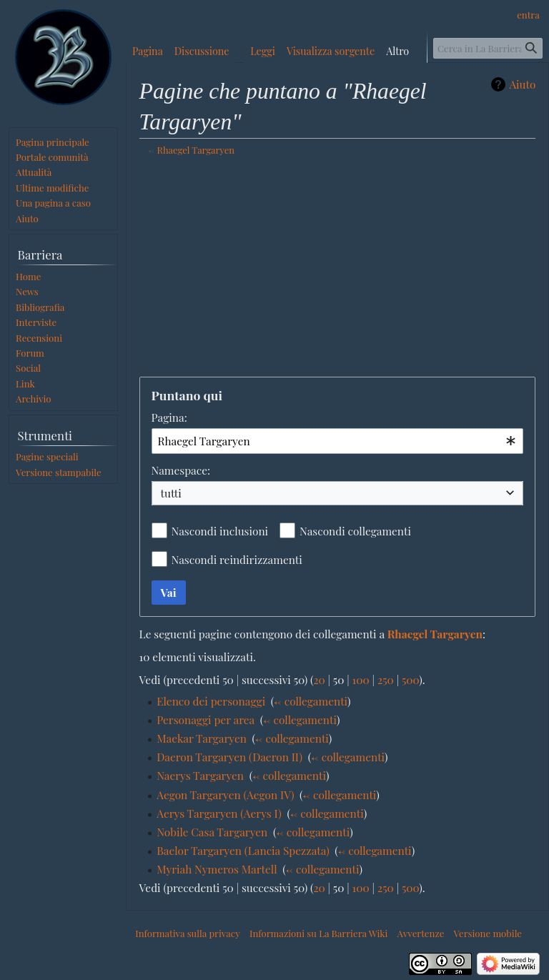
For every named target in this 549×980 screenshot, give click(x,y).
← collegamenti (311, 701)
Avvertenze (421, 933)
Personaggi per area (206, 719)
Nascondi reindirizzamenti (237, 559)
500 (410, 679)
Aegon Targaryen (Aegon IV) (225, 795)
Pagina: (169, 417)
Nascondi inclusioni (220, 531)
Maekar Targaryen (202, 738)
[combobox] (338, 441)
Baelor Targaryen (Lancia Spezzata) (243, 850)
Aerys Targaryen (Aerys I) (219, 813)
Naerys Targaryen (200, 775)
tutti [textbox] (171, 493)
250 (386, 679)
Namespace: (181, 470)
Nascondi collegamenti (355, 531)
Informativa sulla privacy (188, 933)
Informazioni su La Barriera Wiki (318, 933)
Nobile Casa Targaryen (212, 832)
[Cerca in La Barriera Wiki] (488, 48)
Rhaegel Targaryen (196, 150)
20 (319, 679)
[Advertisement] (338, 268)
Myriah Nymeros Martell (217, 869)
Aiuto (522, 84)
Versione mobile (488, 933)
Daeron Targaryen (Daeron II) (229, 757)
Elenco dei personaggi (211, 701)
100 (361, 679)
